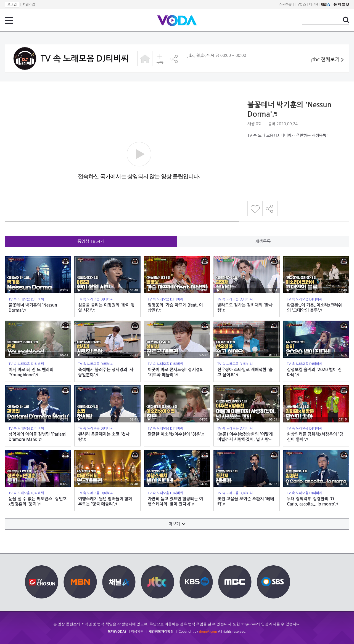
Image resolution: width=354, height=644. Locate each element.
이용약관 (137, 632)
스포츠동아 (287, 4)
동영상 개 (91, 241)
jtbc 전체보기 (327, 60)
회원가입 (29, 4)
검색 (346, 20)
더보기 (177, 524)
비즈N (314, 4)
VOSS (302, 4)
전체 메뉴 (9, 20)
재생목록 (263, 241)
